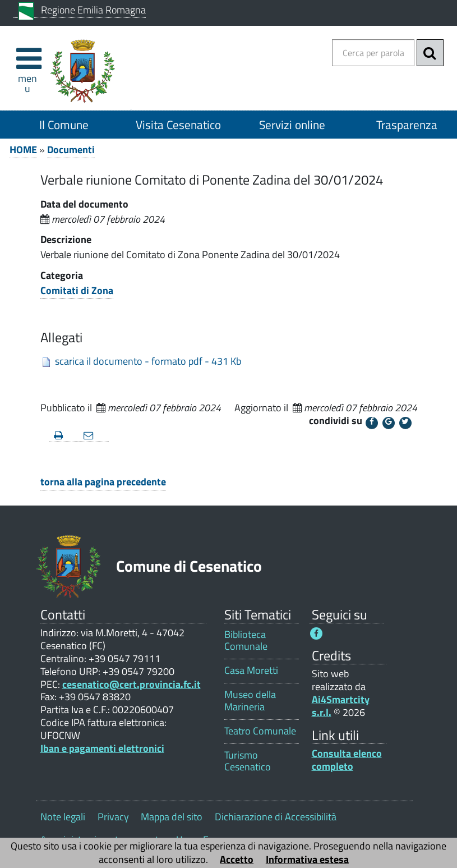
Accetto (237, 859)
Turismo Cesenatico (248, 761)
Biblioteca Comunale (246, 640)
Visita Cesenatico (178, 125)
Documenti (71, 150)
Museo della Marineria (250, 700)
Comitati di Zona (77, 290)
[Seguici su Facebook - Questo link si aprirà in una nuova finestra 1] (316, 633)
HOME (23, 150)
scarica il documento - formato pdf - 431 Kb (148, 361)
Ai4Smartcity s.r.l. (341, 706)
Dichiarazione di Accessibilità (276, 817)
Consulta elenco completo (347, 760)
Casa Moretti (251, 670)
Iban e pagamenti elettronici (102, 748)
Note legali (63, 817)
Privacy (113, 817)
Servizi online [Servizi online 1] (292, 125)
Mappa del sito (172, 817)
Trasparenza (407, 125)
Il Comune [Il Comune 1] (64, 125)
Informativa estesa (307, 859)
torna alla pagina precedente (103, 482)
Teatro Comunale (260, 731)
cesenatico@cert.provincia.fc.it (131, 684)
